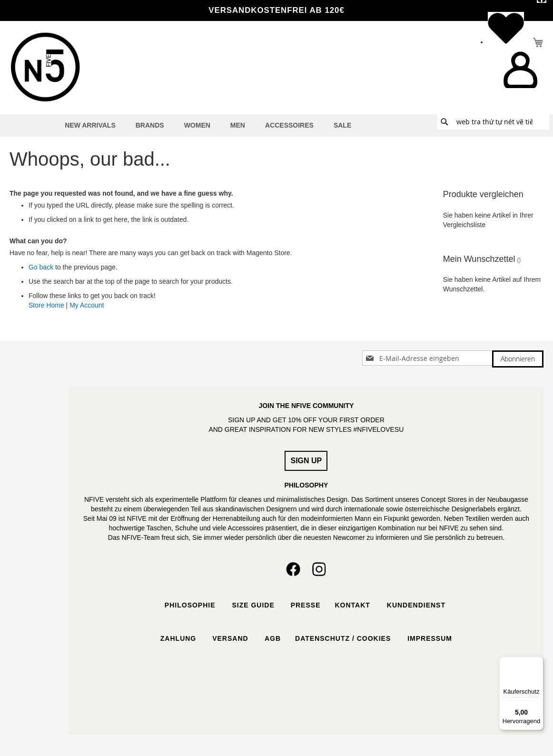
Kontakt (353, 605)
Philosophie (190, 605)
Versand (230, 638)
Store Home (46, 305)
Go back (41, 267)
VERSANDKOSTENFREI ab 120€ (276, 10)
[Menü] (538, 662)
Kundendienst (417, 605)
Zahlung (178, 638)
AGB (272, 638)
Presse (306, 605)
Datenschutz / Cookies (344, 638)
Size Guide (252, 605)
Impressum (430, 638)
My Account (87, 305)
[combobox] (493, 122)
